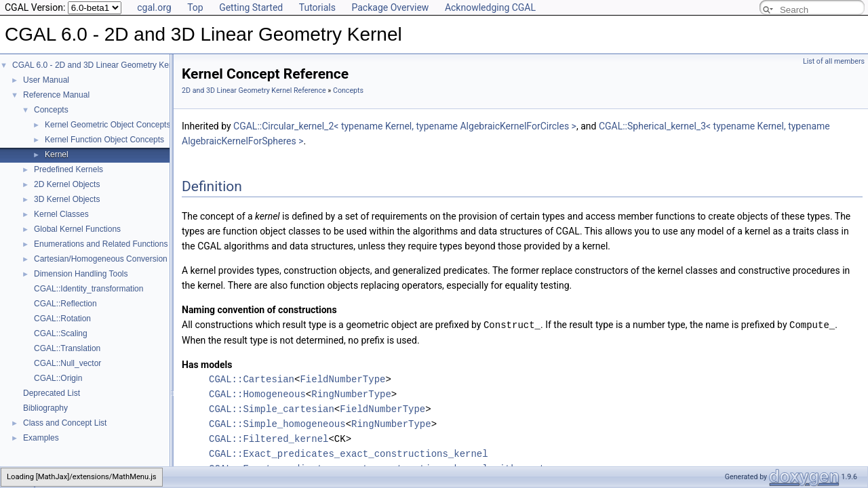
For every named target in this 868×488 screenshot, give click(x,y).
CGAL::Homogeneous (257, 393)
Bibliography (45, 408)
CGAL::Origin (58, 378)
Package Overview (390, 7)
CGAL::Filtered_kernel (269, 438)
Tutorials (317, 7)
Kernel (57, 155)
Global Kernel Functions (77, 229)
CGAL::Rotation (62, 319)
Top (195, 7)
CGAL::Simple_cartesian (272, 408)
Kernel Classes (61, 214)
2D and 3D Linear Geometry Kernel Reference (254, 90)
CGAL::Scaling (61, 333)
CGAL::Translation (67, 348)
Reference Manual (56, 95)
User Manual (46, 80)
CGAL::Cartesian (252, 379)
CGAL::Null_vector (67, 363)
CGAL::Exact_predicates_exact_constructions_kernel (349, 453)
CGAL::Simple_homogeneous (277, 423)
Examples (41, 438)
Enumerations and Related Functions (101, 244)
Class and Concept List (65, 423)
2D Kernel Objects (67, 184)
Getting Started (251, 7)
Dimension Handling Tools (81, 274)
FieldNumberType (342, 379)
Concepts (51, 110)
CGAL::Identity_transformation (88, 289)
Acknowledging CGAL (490, 7)
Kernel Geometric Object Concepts (107, 125)
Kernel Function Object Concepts (104, 140)
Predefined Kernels (68, 169)
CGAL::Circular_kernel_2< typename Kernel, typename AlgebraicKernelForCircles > (405, 126)
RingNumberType (351, 393)
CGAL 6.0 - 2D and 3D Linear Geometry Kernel (97, 65)
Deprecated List (52, 393)
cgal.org (154, 7)
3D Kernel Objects (67, 199)
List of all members (834, 61)
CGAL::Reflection (65, 304)
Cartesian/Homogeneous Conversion (101, 259)
